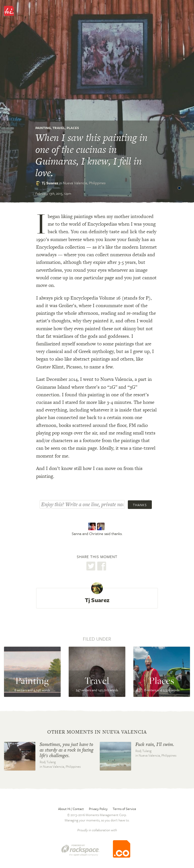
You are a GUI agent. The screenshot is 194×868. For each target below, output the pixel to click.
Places (73, 128)
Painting (43, 128)
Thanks (140, 505)
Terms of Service (124, 809)
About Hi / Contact (71, 809)
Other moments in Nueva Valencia (97, 732)
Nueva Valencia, (84, 183)
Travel (59, 128)
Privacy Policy (98, 809)
